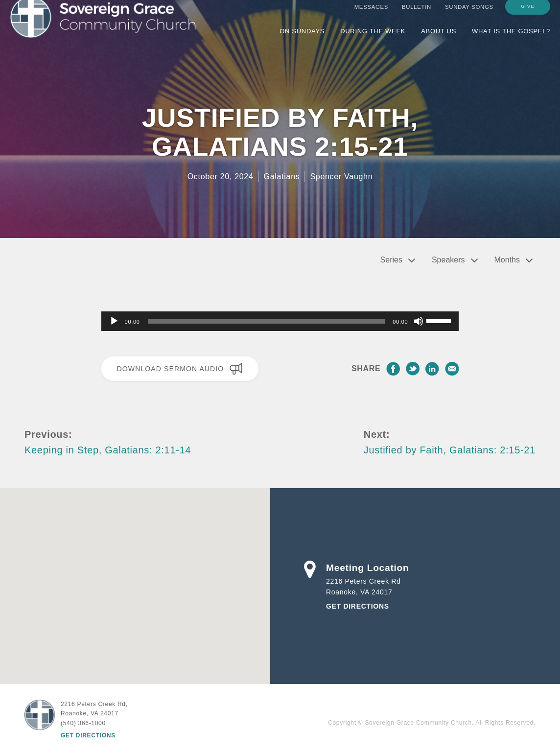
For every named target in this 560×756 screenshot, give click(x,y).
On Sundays (302, 40)
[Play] (114, 321)
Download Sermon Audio (180, 369)
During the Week (373, 40)
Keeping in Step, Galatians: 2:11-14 (108, 450)
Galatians (282, 177)
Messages (371, 16)
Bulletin (417, 16)
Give (528, 16)
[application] (280, 321)
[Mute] (419, 321)
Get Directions (358, 606)
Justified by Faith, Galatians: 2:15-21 (450, 450)
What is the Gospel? (511, 40)
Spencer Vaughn (341, 177)
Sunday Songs (469, 16)
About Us (439, 40)
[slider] (267, 321)
